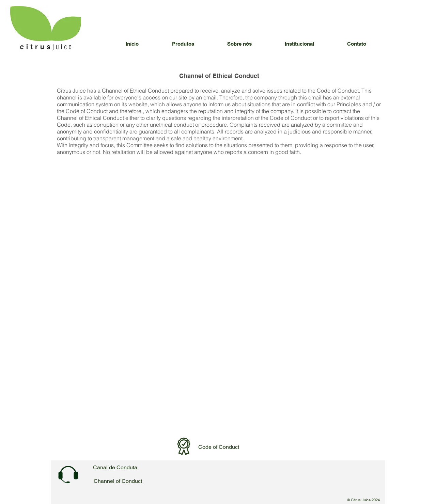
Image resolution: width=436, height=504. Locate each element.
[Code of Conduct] (219, 447)
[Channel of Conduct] (118, 481)
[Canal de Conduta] (115, 468)
